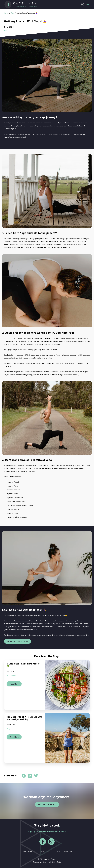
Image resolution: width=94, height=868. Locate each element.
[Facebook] (43, 842)
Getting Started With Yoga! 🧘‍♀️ (27, 13)
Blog (12, 13)
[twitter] (36, 776)
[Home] (21, 4)
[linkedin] (30, 776)
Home (6, 13)
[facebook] (24, 776)
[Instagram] (51, 842)
